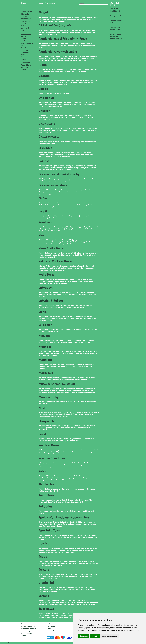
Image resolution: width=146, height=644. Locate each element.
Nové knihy (25, 36)
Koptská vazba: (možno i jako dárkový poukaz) (116, 36)
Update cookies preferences (10, 643)
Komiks (23, 41)
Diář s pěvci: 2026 (116, 16)
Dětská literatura (27, 43)
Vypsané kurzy (26, 65)
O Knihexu (51, 626)
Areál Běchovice (116, 11)
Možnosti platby (26, 633)
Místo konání (25, 21)
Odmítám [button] (95, 636)
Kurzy (23, 57)
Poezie (23, 46)
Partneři (24, 26)
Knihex (23, 3)
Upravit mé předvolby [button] (109, 636)
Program (24, 24)
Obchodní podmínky (28, 626)
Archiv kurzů (25, 67)
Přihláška (24, 17)
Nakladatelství (26, 19)
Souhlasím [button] (84, 636)
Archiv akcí (25, 28)
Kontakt (23, 31)
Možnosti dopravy (27, 631)
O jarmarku (25, 14)
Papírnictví (25, 50)
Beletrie (23, 39)
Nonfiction (24, 48)
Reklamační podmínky (29, 629)
